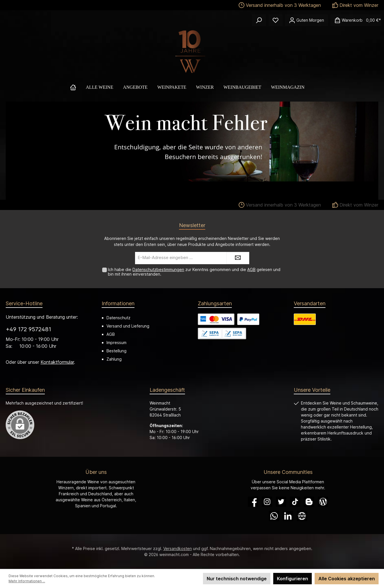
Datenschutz (118, 318)
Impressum (116, 343)
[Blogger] (309, 502)
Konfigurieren (292, 579)
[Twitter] (281, 502)
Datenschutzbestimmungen (158, 269)
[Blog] (323, 502)
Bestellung (116, 351)
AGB (251, 269)
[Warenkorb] (356, 20)
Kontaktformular (57, 362)
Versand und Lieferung (128, 326)
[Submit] (238, 258)
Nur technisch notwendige (237, 579)
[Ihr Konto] (306, 20)
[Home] (78, 87)
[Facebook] (253, 502)
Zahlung (114, 359)
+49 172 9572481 (28, 329)
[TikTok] (295, 502)
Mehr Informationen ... (27, 581)
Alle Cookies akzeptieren (347, 579)
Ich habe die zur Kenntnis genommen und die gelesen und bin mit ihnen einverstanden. (194, 272)
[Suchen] (259, 20)
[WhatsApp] (274, 516)
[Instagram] (267, 502)
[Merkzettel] (276, 20)
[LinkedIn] (288, 516)
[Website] (302, 516)
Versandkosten (178, 548)
